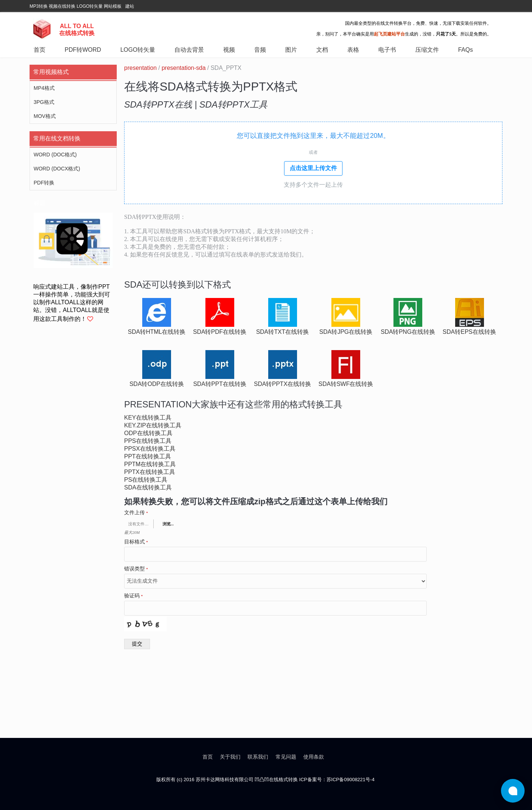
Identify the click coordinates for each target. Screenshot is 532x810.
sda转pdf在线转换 (220, 332)
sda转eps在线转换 (469, 332)
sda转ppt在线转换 (220, 384)
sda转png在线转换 (408, 332)
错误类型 (136, 569)
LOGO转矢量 (90, 6)
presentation (140, 68)
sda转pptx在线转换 (282, 384)
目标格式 (136, 542)
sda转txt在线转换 (282, 332)
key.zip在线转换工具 (153, 425)
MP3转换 (39, 6)
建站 (130, 6)
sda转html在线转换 (157, 332)
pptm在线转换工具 (150, 464)
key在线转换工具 (148, 418)
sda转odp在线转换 (157, 384)
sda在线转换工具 (148, 487)
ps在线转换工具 (146, 480)
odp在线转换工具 (148, 433)
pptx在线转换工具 (150, 472)
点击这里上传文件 (313, 168)
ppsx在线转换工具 (150, 449)
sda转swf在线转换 (346, 384)
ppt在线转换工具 (148, 456)
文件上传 (136, 513)
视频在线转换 (62, 6)
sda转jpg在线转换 (346, 332)
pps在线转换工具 (148, 441)
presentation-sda (183, 68)
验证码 (134, 596)
